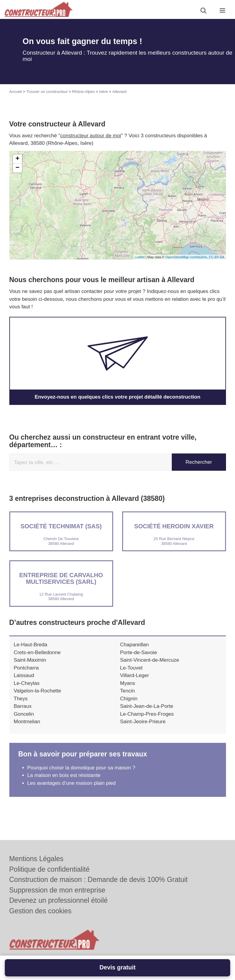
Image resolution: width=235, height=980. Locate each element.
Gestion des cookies (40, 911)
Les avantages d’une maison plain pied (72, 783)
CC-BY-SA (217, 257)
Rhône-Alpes (83, 92)
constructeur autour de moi (91, 136)
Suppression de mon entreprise (57, 890)
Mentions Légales (36, 859)
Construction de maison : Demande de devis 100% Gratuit (99, 880)
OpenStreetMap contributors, (187, 257)
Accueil (16, 92)
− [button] (17, 168)
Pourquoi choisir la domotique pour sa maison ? (81, 768)
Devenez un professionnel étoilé (59, 900)
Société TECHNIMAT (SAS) (61, 526)
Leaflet (140, 257)
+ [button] (17, 159)
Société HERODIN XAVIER (174, 526)
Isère (104, 92)
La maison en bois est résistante (64, 775)
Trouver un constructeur (47, 92)
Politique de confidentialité (49, 869)
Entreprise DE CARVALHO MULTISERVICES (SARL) (61, 578)
